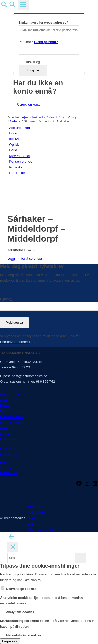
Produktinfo (9, 455)
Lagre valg (10, 641)
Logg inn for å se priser (25, 259)
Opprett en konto (29, 105)
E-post (6, 299)
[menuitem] (50, 128)
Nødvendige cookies (19, 589)
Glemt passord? (46, 42)
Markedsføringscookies (21, 635)
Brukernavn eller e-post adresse (43, 22)
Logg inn (33, 70)
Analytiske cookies (18, 612)
